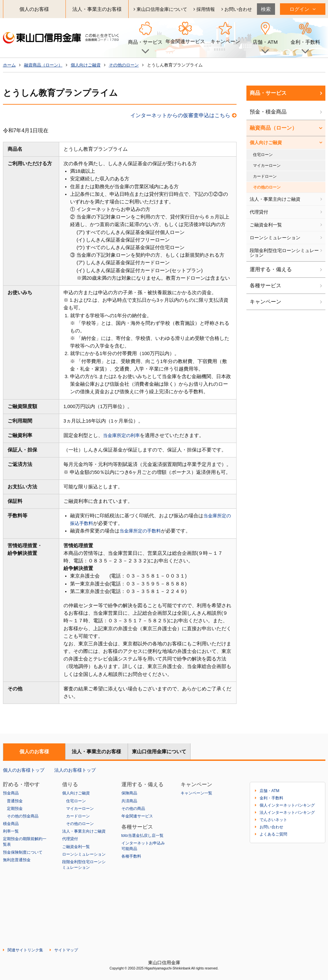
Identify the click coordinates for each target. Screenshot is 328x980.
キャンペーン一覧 (196, 793)
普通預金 (15, 801)
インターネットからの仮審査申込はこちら (183, 115)
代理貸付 (259, 212)
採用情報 (204, 9)
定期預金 (15, 808)
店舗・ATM (269, 791)
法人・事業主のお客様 (97, 9)
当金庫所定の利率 (123, 435)
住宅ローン (263, 155)
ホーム (9, 65)
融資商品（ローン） (43, 65)
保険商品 (129, 793)
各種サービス (265, 285)
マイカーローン (267, 166)
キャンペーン (225, 42)
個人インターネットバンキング (287, 805)
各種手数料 (131, 856)
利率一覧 (11, 831)
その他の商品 (133, 808)
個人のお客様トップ (24, 770)
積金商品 (11, 823)
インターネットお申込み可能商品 (143, 845)
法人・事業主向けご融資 (275, 199)
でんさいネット (273, 820)
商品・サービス (268, 93)
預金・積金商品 (268, 112)
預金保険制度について (23, 851)
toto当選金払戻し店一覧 (142, 835)
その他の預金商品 (23, 816)
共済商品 (129, 801)
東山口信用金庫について (160, 9)
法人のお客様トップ (75, 770)
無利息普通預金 (17, 859)
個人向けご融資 (86, 65)
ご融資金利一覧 (266, 225)
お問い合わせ (237, 9)
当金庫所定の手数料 (142, 531)
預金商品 (11, 793)
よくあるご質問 (273, 834)
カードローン (265, 176)
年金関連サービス (185, 42)
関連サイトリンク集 (25, 950)
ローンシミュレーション (275, 238)
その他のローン (124, 65)
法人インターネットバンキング (287, 812)
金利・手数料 (271, 798)
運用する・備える (271, 269)
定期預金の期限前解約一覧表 (25, 841)
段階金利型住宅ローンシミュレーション (284, 253)
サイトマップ (66, 950)
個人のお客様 (34, 9)
